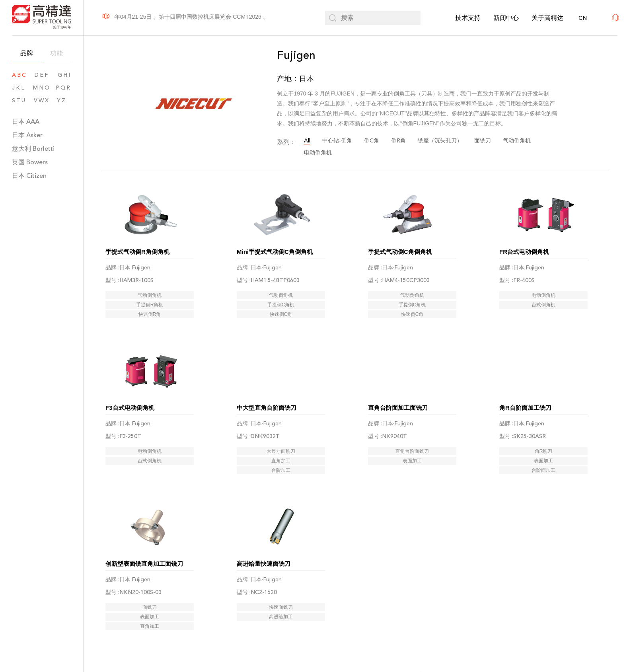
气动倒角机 (517, 141)
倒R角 (398, 141)
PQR (63, 88)
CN (583, 18)
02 (333, 619)
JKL (19, 88)
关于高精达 (547, 18)
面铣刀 (483, 141)
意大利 (33, 149)
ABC (19, 75)
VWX (42, 100)
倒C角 (372, 141)
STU (19, 100)
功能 (56, 53)
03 (356, 619)
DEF (42, 75)
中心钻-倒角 (337, 141)
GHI (64, 75)
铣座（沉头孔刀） (440, 141)
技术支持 (468, 18)
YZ (64, 100)
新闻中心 (506, 18)
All (307, 141)
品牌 (27, 53)
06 (400, 619)
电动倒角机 (318, 153)
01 (311, 619)
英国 (30, 162)
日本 (26, 122)
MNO (42, 88)
